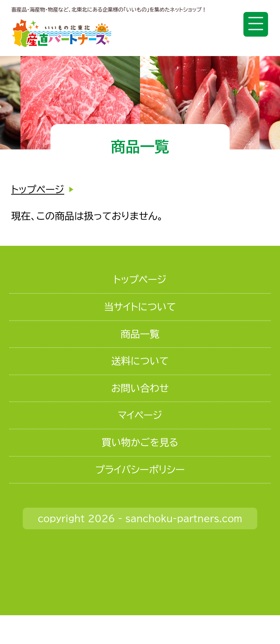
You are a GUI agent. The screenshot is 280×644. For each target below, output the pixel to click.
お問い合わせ (140, 388)
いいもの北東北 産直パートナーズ (62, 33)
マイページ (140, 415)
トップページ (38, 189)
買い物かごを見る (140, 442)
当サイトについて (140, 307)
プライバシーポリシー (140, 470)
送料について (140, 361)
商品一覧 (140, 334)
